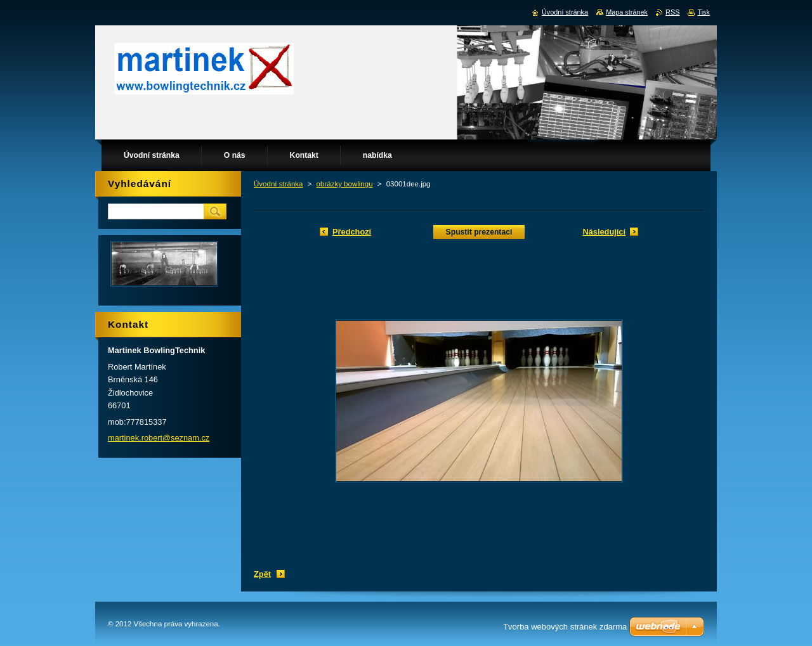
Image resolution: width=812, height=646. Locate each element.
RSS (672, 12)
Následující (604, 232)
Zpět (262, 574)
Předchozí (352, 232)
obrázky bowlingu (345, 184)
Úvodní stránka (278, 184)
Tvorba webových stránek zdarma (565, 627)
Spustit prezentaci (479, 232)
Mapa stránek (627, 12)
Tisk (704, 12)
